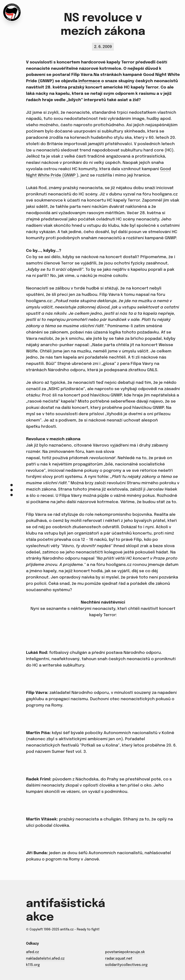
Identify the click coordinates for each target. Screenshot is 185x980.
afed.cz (32, 952)
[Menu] (12, 490)
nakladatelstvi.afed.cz (45, 959)
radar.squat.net (119, 959)
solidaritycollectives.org (126, 965)
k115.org (33, 965)
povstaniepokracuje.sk (125, 952)
